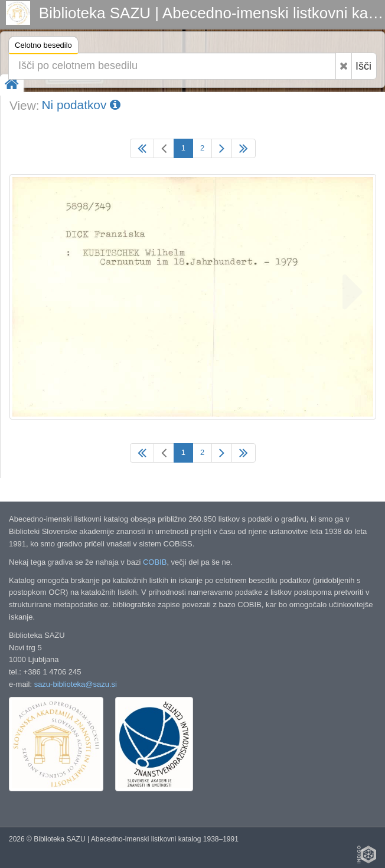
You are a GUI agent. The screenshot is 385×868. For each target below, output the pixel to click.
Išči (363, 66)
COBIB (155, 562)
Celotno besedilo (43, 47)
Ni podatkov (81, 105)
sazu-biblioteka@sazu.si (76, 684)
